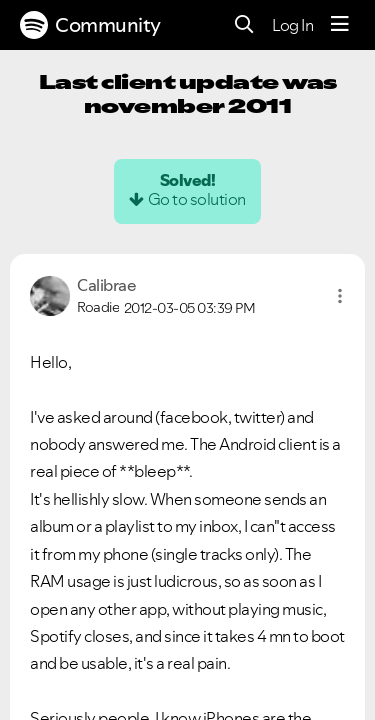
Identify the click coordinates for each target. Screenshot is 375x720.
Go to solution (197, 199)
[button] (340, 296)
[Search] (244, 25)
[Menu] (340, 25)
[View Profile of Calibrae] (106, 285)
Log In (292, 25)
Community (90, 25)
